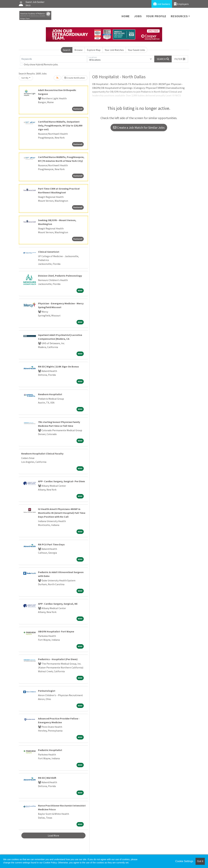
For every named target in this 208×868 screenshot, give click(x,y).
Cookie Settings (184, 861)
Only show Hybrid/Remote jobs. (41, 64)
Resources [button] (179, 16)
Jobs (138, 16)
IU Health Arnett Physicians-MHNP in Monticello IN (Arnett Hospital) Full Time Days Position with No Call (62, 513)
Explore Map (94, 50)
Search (67, 50)
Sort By (25, 78)
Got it (200, 861)
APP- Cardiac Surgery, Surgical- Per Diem (62, 481)
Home (126, 16)
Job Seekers (162, 4)
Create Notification (75, 78)
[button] (180, 59)
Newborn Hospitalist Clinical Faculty (42, 454)
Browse (79, 50)
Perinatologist (47, 691)
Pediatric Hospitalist (50, 750)
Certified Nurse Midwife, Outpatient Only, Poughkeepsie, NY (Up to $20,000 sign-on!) (60, 125)
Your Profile (156, 16)
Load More (53, 835)
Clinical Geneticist (49, 252)
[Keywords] (54, 59)
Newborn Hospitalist (50, 394)
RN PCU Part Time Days (51, 544)
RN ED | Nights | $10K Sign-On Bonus (58, 366)
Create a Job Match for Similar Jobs (139, 127)
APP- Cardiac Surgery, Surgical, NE (58, 604)
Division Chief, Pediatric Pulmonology (60, 276)
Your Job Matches (114, 50)
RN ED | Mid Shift (47, 778)
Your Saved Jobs (137, 50)
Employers (181, 4)
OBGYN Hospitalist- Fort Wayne (56, 631)
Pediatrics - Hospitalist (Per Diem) (58, 659)
